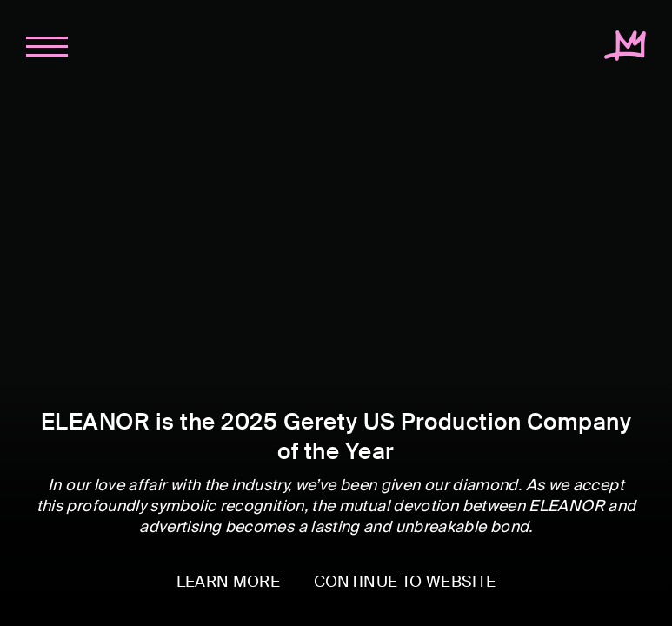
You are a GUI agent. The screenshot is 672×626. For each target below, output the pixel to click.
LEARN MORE (229, 582)
